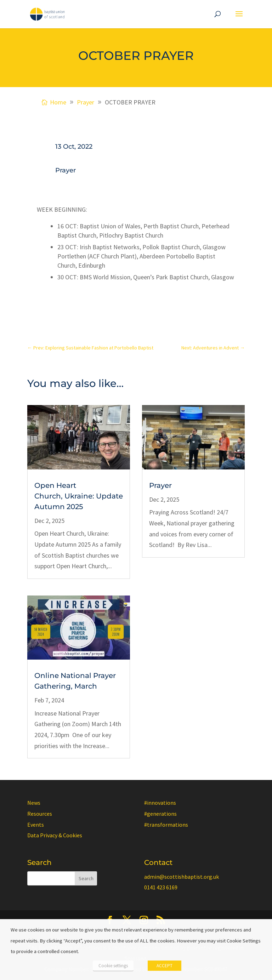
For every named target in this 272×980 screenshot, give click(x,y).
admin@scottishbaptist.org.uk (182, 877)
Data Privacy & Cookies (55, 835)
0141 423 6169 (161, 887)
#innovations (160, 803)
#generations (160, 814)
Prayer (66, 170)
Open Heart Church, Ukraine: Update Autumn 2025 (79, 496)
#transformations (166, 825)
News (34, 803)
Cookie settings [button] (113, 966)
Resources (40, 814)
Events (36, 825)
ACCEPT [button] (165, 966)
